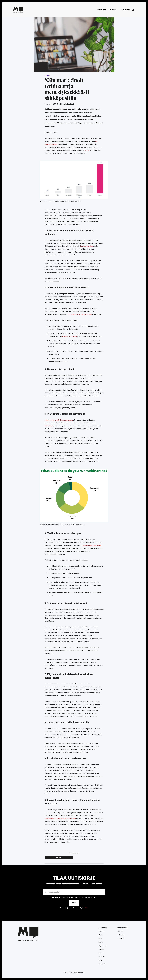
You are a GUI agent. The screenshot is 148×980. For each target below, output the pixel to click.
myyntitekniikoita (69, 336)
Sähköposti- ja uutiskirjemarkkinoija (59, 420)
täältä (86, 908)
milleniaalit (49, 426)
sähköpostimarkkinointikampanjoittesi (60, 818)
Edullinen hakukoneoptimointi (80, 314)
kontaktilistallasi (87, 246)
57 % (87, 150)
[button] (114, 10)
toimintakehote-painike (91, 545)
